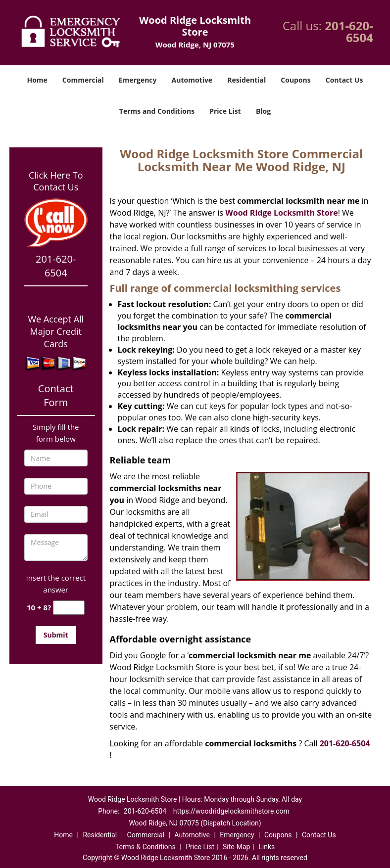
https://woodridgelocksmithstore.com (231, 811)
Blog (263, 111)
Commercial (83, 80)
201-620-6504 (349, 31)
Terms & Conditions (146, 847)
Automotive (192, 80)
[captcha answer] (69, 608)
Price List (225, 111)
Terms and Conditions (157, 111)
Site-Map (236, 847)
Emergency (138, 80)
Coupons (295, 80)
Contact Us (344, 80)
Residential (246, 80)
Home (37, 80)
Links (267, 847)
